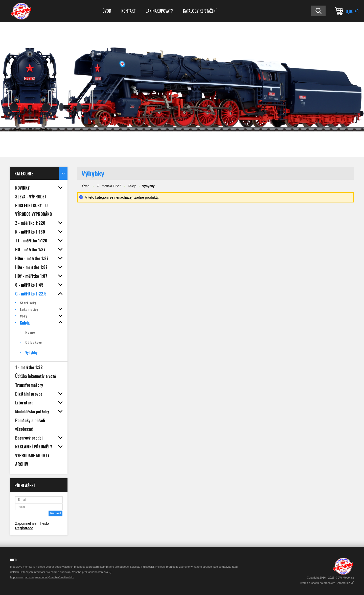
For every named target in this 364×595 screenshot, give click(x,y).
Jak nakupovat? (159, 11)
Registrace (24, 528)
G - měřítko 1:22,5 (109, 186)
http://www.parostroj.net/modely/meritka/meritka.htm (42, 577)
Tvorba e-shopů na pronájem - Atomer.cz (327, 583)
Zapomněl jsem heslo (32, 523)
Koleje (132, 186)
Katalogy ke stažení (200, 11)
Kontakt (129, 11)
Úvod (107, 11)
